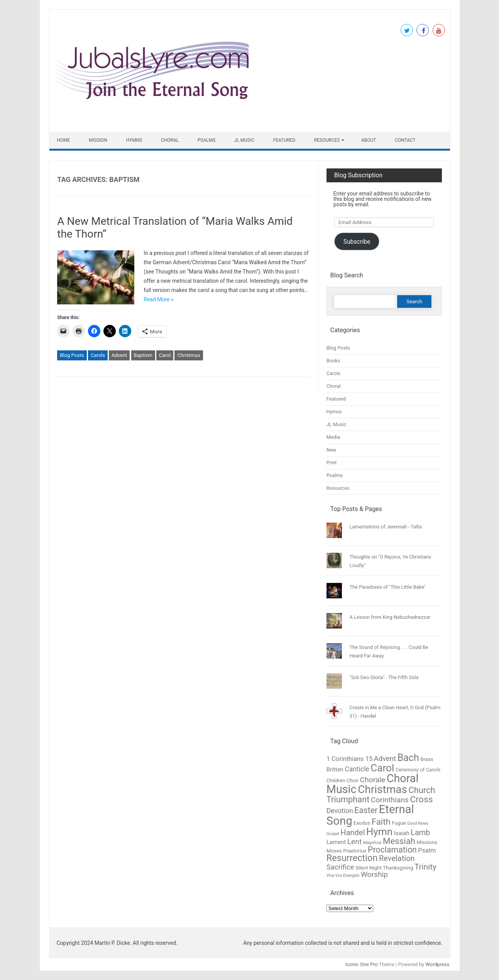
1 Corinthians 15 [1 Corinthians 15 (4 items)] (349, 759)
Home (64, 140)
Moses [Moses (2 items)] (334, 851)
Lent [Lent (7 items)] (355, 842)
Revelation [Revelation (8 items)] (397, 858)
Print (332, 463)
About (369, 140)
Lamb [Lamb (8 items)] (420, 832)
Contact (405, 140)
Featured (284, 140)
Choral (170, 140)
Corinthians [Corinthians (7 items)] (390, 800)
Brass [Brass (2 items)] (427, 759)
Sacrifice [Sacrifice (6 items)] (340, 867)
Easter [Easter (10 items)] (366, 810)
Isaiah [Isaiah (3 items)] (402, 833)
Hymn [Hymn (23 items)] (379, 832)
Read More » (158, 299)
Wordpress (437, 964)
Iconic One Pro (362, 964)
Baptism (143, 355)
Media (333, 437)
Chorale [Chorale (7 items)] (373, 780)
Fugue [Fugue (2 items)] (399, 823)
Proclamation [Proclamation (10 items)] (392, 850)
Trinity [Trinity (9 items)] (425, 867)
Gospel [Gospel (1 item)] (333, 834)
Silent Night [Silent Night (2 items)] (369, 868)
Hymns (134, 140)
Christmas (189, 355)
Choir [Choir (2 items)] (353, 780)
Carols (98, 355)
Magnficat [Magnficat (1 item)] (372, 843)
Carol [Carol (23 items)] (382, 768)
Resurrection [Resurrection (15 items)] (352, 858)
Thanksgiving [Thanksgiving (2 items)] (398, 868)
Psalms (207, 140)
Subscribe (357, 242)
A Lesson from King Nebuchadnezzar (390, 617)
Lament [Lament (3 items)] (336, 842)
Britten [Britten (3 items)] (335, 769)
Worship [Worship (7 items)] (374, 874)
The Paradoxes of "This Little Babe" (388, 587)
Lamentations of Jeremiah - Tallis (386, 527)
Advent (119, 355)
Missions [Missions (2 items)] (427, 842)
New (331, 450)
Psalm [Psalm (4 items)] (427, 850)
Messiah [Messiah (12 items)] (399, 841)
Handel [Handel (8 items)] (353, 832)
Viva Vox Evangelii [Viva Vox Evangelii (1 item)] (343, 876)
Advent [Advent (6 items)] (385, 759)
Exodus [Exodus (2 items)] (362, 823)
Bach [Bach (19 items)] (408, 758)
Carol (165, 355)
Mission (98, 140)
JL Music (244, 140)
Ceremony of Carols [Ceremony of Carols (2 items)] (418, 770)
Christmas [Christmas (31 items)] (382, 789)
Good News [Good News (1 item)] (418, 823)
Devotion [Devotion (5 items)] (340, 811)
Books (333, 361)
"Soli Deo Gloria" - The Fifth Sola (384, 677)
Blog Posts (72, 355)
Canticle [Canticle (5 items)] (357, 769)
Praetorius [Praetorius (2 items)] (355, 851)
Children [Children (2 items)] (336, 780)
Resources (327, 140)
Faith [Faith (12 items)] (381, 822)
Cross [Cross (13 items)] (421, 799)
